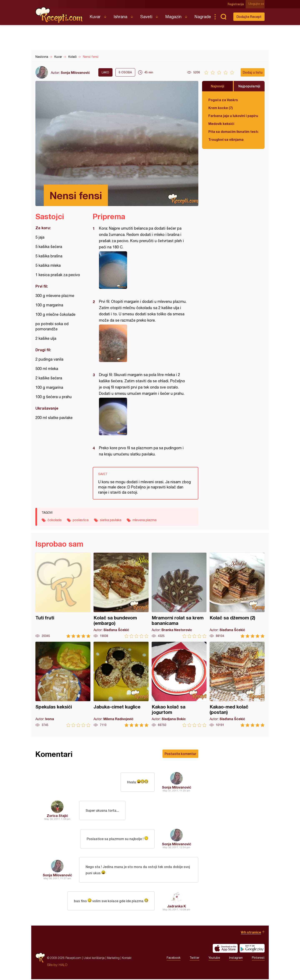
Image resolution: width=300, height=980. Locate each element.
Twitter (194, 959)
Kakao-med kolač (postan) (237, 684)
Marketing (113, 959)
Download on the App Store (225, 949)
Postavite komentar (180, 754)
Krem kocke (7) (221, 108)
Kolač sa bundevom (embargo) (121, 595)
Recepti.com (59, 15)
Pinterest (258, 959)
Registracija (237, 4)
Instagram (236, 959)
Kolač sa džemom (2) (237, 595)
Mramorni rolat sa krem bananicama (179, 595)
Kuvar (95, 17)
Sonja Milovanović (75, 72)
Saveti (146, 17)
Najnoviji (217, 86)
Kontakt (127, 959)
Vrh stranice (251, 933)
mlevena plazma (144, 520)
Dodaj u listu (253, 72)
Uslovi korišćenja (94, 959)
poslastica (81, 520)
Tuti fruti (63, 595)
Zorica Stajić (57, 816)
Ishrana (120, 17)
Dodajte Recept (249, 17)
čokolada (54, 520)
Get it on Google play (252, 949)
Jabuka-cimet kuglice (121, 684)
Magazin (173, 17)
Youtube (214, 959)
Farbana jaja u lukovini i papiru (233, 116)
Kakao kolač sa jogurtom (179, 684)
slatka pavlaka (111, 520)
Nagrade (203, 17)
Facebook (174, 959)
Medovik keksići (221, 124)
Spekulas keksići (63, 684)
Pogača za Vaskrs (223, 100)
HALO (63, 966)
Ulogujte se (257, 4)
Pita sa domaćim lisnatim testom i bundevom (233, 131)
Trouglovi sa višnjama (226, 139)
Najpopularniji (249, 86)
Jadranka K (176, 907)
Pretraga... (223, 17)
